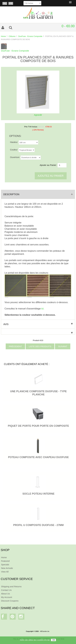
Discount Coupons (10, 601)
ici (48, 640)
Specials (5, 565)
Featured (5, 561)
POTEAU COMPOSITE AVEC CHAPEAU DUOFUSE (38, 457)
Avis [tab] (38, 324)
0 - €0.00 (68, 26)
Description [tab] (38, 194)
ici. (43, 309)
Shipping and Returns (11, 586)
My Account (6, 597)
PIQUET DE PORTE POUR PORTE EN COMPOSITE (38, 426)
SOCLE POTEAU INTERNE (38, 494)
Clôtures (12, 36)
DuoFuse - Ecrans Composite (30, 36)
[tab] (38, 332)
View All (5, 572)
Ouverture (15, 157)
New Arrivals (7, 568)
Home (3, 36)
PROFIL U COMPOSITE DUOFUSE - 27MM (38, 525)
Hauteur (14, 142)
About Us (5, 594)
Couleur (14, 150)
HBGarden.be (45, 631)
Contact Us (6, 590)
